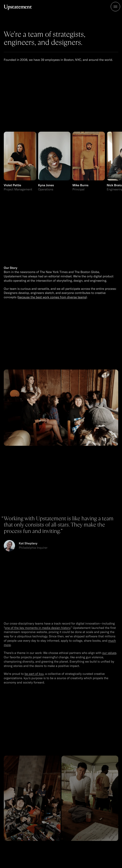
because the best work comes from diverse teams (52, 298)
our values (109, 656)
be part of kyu (34, 677)
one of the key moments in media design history (38, 631)
